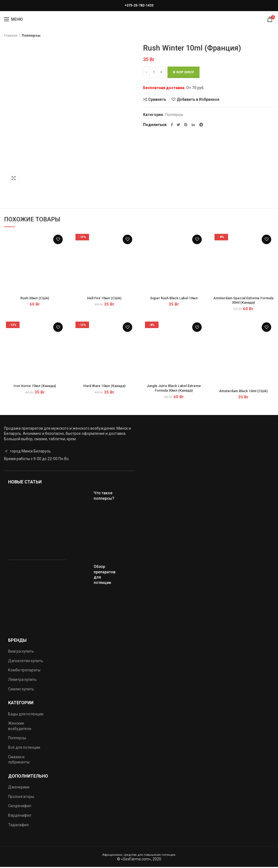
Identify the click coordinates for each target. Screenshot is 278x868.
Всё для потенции (24, 749)
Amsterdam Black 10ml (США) (243, 392)
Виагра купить (21, 653)
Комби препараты (24, 671)
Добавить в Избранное (198, 99)
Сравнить (157, 99)
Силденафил (20, 807)
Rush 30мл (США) (35, 298)
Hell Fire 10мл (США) (104, 298)
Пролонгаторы (21, 798)
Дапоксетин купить (26, 662)
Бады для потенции (26, 715)
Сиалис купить (21, 690)
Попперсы (31, 35)
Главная (11, 35)
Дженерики (19, 788)
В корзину (184, 72)
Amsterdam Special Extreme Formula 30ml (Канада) (243, 301)
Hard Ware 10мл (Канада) (104, 387)
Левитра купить (22, 681)
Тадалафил (18, 826)
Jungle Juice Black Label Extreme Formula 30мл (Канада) (174, 389)
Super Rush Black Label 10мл (174, 298)
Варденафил (20, 817)
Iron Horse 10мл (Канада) (35, 387)
